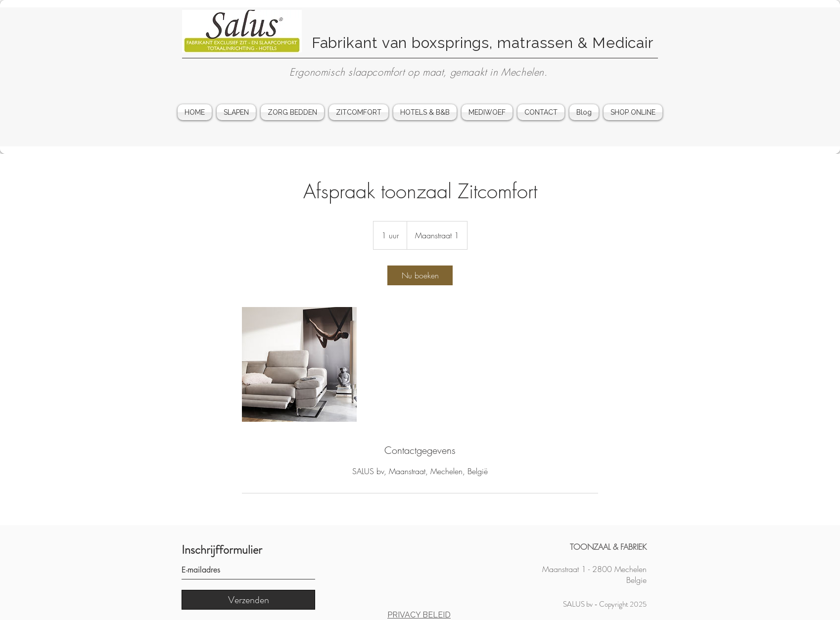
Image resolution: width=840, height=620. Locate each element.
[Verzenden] (248, 600)
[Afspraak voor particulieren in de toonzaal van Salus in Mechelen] (299, 364)
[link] (420, 275)
